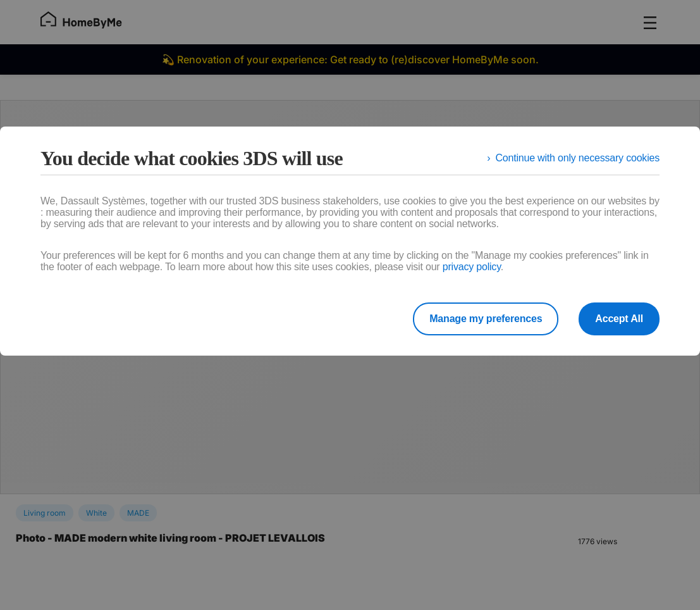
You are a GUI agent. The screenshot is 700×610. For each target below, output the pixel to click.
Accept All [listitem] (619, 319)
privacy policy (472, 267)
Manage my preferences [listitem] (486, 319)
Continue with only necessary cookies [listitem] (577, 158)
